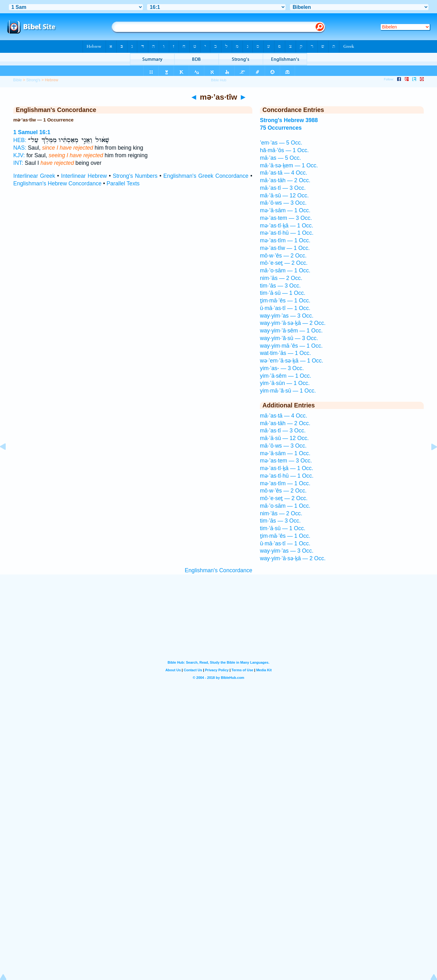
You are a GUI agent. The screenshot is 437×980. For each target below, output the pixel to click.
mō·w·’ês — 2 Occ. (283, 256)
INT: (18, 163)
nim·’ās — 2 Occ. (281, 278)
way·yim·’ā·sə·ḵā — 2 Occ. (293, 323)
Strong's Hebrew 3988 (289, 120)
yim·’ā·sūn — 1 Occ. (285, 383)
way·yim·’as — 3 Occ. (287, 316)
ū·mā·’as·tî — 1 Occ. (285, 308)
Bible (17, 80)
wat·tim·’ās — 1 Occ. (285, 353)
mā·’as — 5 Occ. (280, 158)
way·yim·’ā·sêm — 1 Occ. (291, 331)
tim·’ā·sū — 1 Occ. (283, 293)
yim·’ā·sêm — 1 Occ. (286, 376)
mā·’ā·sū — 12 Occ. (284, 195)
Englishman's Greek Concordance (206, 176)
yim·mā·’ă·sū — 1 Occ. (288, 391)
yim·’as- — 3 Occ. (282, 368)
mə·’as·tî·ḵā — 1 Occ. (287, 226)
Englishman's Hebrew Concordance (57, 183)
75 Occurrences (281, 128)
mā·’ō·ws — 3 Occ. (283, 203)
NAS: (20, 148)
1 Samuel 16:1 (32, 132)
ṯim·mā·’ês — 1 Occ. (285, 301)
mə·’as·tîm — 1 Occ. (285, 240)
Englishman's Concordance (218, 570)
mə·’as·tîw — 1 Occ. (285, 248)
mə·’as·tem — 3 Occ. (286, 218)
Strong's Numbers (135, 176)
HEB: (20, 140)
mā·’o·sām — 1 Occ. (285, 270)
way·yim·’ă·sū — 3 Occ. (289, 338)
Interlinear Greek (34, 176)
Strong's (33, 80)
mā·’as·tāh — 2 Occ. (285, 180)
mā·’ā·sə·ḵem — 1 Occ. (289, 165)
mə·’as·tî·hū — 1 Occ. (287, 233)
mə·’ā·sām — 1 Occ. (285, 210)
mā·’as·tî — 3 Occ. (283, 188)
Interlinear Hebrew (84, 176)
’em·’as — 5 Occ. (281, 143)
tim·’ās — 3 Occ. (280, 286)
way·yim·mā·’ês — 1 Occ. (291, 346)
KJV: (19, 155)
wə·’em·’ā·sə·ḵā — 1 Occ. (292, 361)
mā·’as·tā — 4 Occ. (284, 173)
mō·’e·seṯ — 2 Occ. (284, 263)
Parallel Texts (123, 183)
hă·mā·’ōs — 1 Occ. (284, 150)
